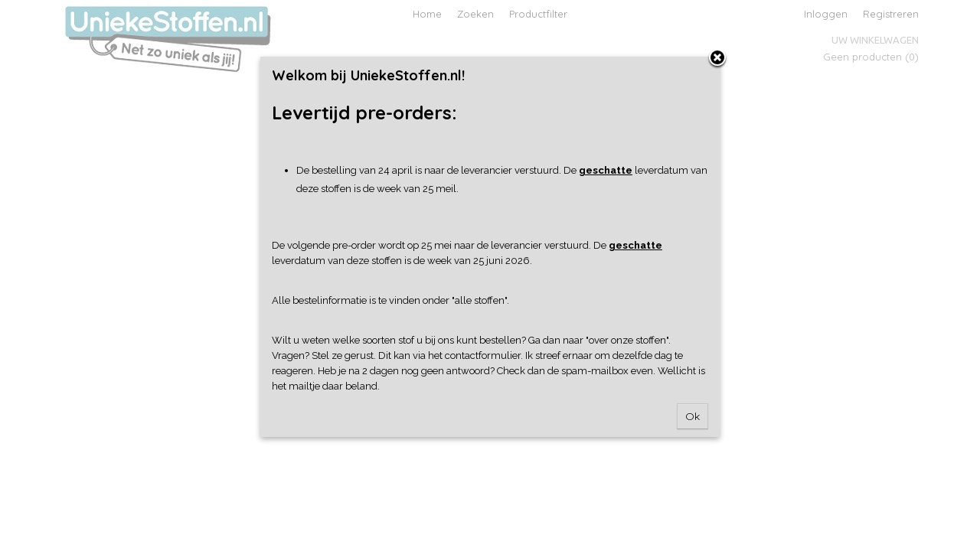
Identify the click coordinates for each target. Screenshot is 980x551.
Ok (693, 416)
